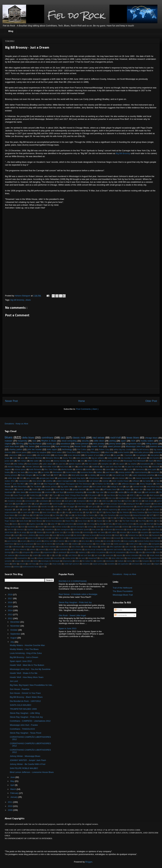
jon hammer (60, 541)
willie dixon (99, 441)
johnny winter (115, 444)
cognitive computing (34, 530)
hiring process (89, 538)
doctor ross (59, 532)
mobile (108, 544)
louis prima (11, 507)
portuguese (26, 552)
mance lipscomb (142, 478)
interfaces (127, 538)
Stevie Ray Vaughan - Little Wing (25, 713)
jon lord (70, 541)
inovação (117, 538)
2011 (10, 802)
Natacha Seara (30, 518)
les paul (117, 455)
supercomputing (141, 472)
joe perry (24, 541)
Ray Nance (127, 518)
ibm (73, 467)
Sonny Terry (68, 458)
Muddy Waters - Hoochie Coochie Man (27, 645)
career (108, 469)
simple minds (155, 555)
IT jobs (55, 495)
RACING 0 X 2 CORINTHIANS (73, 581)
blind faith (150, 524)
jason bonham (12, 541)
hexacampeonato (75, 538)
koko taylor (52, 449)
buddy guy (51, 444)
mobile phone (134, 544)
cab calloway (134, 498)
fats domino (78, 535)
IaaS (116, 484)
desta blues (155, 530)
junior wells (9, 461)
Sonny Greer (82, 521)
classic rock (79, 438)
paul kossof (110, 472)
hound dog (56, 504)
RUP (118, 518)
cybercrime (13, 455)
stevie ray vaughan (39, 452)
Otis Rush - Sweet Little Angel (72, 615)
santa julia (109, 555)
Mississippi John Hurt (135, 446)
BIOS (94, 512)
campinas (145, 498)
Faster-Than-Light (20, 495)
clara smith (9, 489)
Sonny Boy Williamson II (91, 452)
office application (116, 547)
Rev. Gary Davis (51, 469)
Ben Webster (124, 512)
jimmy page (33, 472)
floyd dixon (128, 501)
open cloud (129, 547)
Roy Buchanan (35, 444)
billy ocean (140, 524)
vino (82, 461)
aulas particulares (67, 524)
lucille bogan (125, 489)
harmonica (140, 469)
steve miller (104, 558)
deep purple (46, 489)
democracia (120, 530)
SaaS (151, 461)
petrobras (140, 550)
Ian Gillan (56, 515)
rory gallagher (142, 455)
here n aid (62, 538)
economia (86, 532)
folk (21, 478)
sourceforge (58, 558)
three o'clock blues (49, 512)
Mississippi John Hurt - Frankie (24, 725)
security (85, 441)
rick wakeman (10, 555)
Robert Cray (104, 449)
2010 (10, 806)
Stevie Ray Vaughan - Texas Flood (25, 733)
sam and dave (86, 555)
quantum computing (75, 492)
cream (35, 489)
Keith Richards (35, 469)
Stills (92, 521)
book (23, 527)
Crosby (20, 515)
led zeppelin (147, 504)
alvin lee (26, 498)
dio (98, 501)
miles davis (20, 492)
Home (82, 401)
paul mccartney (76, 550)
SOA (133, 441)
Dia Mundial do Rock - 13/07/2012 (25, 701)
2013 (10, 614)
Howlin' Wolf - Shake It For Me (24, 673)
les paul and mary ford (112, 467)
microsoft (155, 467)
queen (25, 510)
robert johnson (114, 446)
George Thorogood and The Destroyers (75, 484)
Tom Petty (142, 521)
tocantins (100, 561)
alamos (15, 524)
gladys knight (33, 538)
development (81, 501)
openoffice (140, 547)
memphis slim (107, 464)
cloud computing (69, 441)
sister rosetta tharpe (120, 481)
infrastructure (94, 478)
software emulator (44, 558)
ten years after (26, 512)
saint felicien (73, 555)
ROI (112, 518)
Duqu (28, 515)
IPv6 (43, 495)
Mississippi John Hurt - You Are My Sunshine (30, 669)
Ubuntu (65, 475)
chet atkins (158, 527)
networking (81, 507)
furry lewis (64, 467)
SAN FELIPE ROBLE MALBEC (24, 768)
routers (44, 555)
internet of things (140, 538)
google (37, 504)
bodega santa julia (11, 527)
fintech (117, 535)
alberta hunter (67, 469)
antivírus (79, 469)
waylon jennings (98, 564)
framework (156, 535)
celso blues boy (153, 487)
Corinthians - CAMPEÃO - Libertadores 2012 (30, 721)
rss (51, 555)
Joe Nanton (90, 515)
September (16, 634)
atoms (47, 498)
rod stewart (94, 481)
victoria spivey (20, 469)
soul (34, 441)
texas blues (133, 438)
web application (123, 564)
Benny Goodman (138, 512)
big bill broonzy (18, 300)
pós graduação (61, 552)
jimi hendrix (154, 458)
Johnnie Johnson (32, 467)
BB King (20, 444)
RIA (106, 518)
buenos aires (156, 446)
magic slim (138, 489)
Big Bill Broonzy (123, 153)
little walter (34, 461)
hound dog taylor (78, 478)
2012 (10, 618)
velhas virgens (44, 564)
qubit (18, 510)
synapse (18, 561)
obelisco (103, 547)
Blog (11, 31)
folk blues (145, 535)
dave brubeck (56, 501)
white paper (147, 564)
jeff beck (107, 455)
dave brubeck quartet (81, 530)
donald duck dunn (62, 489)
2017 (10, 598)
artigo (46, 524)
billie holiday (19, 464)
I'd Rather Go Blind (103, 484)
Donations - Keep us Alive (16, 424)
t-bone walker (56, 452)
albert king (109, 452)
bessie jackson (51, 487)
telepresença (67, 561)
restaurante (81, 481)
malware (9, 441)
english (17, 535)
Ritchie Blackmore (153, 518)
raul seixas (99, 438)
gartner (14, 538)
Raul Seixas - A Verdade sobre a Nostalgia (78, 594)
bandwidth (80, 524)
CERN (31, 484)
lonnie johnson (82, 444)
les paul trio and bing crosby (137, 467)
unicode (22, 564)
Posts (118, 610)
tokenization (110, 561)
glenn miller (27, 504)
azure (54, 498)
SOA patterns (93, 495)
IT (49, 495)
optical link (9, 550)
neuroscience (64, 547)
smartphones (9, 558)
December (15, 622)
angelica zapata (35, 524)
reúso (157, 552)
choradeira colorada (15, 501)
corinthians (47, 438)
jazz (63, 438)
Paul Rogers (98, 518)
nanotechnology (35, 492)
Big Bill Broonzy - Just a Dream (24, 657)
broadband (122, 498)
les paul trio (60, 464)
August (14, 638)
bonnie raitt (104, 475)
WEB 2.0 (133, 495)
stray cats (145, 558)
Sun (107, 521)
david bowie (108, 530)
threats (37, 512)
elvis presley (99, 444)
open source (27, 455)
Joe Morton (79, 515)
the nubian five (88, 561)
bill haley (109, 524)
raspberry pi (83, 552)
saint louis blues (12, 446)
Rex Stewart (139, 518)
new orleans (76, 547)
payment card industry (115, 550)
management (23, 507)
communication (31, 501)
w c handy (158, 464)
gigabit (18, 504)
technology (67, 449)
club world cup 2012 (120, 475)
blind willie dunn (78, 475)
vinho (15, 458)
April (13, 785)
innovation (107, 478)
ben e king (90, 524)
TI (119, 521)
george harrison (79, 489)
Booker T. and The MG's (15, 484)
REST (56, 475)
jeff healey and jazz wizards (113, 504)
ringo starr (100, 492)
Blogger (89, 862)
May (13, 781)
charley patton (16, 449)
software (136, 481)
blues (28, 300)
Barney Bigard (111, 512)
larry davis (86, 541)
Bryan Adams (10, 515)
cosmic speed (23, 489)
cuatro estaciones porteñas (143, 475)
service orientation (132, 555)
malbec (99, 472)
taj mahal (147, 481)
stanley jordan (70, 558)
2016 (10, 602)
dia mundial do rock (129, 458)
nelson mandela (50, 547)
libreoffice (117, 541)
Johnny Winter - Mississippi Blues (25, 756)
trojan (139, 492)
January (14, 797)
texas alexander (74, 455)
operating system (153, 547)
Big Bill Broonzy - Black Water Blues (26, 697)
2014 (10, 610)
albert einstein (154, 495)
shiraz (144, 555)
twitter (14, 564)
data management (64, 530)
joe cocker (45, 472)
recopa (89, 492)
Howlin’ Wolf (97, 446)
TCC (113, 521)
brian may (112, 498)
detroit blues (9, 532)
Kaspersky (22, 441)
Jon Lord (14, 681)
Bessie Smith (80, 446)
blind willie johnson (141, 452)
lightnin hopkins (75, 464)
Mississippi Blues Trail (123, 595)
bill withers (90, 498)
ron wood (111, 492)
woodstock (66, 444)
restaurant (149, 552)
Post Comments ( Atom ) (87, 409)
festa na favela (91, 535)
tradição (121, 561)
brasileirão (31, 527)
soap (32, 558)
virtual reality (57, 564)
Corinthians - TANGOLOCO (22, 729)
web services (150, 492)
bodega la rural (116, 487)
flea (124, 535)
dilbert (91, 501)
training (129, 561)
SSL (102, 495)
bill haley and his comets (124, 524)
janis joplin (152, 469)
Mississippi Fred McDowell (134, 461)
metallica (75, 544)
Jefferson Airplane (129, 484)
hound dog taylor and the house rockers (77, 504)
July (13, 642)
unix (61, 512)
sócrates (27, 561)
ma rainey (46, 461)
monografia (155, 544)
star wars (82, 558)
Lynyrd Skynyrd (124, 515)
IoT (64, 515)
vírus (67, 512)
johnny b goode (36, 541)
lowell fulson (9, 544)
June (13, 777)
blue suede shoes (100, 487)
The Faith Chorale (129, 521)
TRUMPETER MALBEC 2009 (23, 709)
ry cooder (64, 510)
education (123, 532)
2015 (10, 606)
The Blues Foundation (123, 591)
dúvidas (77, 532)
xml (43, 567)
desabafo (130, 530)
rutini (63, 555)
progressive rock (133, 444)
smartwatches (22, 558)
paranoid (42, 550)
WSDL (151, 521)
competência (49, 530)
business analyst (61, 527)
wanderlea (86, 564)
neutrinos (49, 492)
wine (23, 458)
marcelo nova (46, 507)
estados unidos (44, 535)
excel (54, 535)
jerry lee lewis (19, 472)
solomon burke (126, 510)
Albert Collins (93, 461)
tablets (36, 561)
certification (136, 527)
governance (63, 478)
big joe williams (98, 458)
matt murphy (59, 507)
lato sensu (107, 541)
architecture (45, 446)
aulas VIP (54, 524)
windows (8, 567)
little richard (22, 461)
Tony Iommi (122, 495)
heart (53, 538)
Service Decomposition (54, 521)
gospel (143, 458)
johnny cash (49, 541)
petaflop (49, 481)
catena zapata (114, 527)
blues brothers (33, 464)
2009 (10, 810)
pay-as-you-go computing (94, 550)
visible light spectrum (72, 564)
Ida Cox (39, 475)
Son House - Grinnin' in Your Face (25, 693)
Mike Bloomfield (20, 487)
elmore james (21, 452)
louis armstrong (62, 446)
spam (123, 441)
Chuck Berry (71, 452)
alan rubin (143, 495)
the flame (73, 461)
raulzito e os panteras (98, 552)
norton (86, 547)
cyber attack (47, 464)
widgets (157, 564)
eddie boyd (106, 501)
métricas (38, 547)
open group (93, 507)
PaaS (48, 475)
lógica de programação (25, 544)
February (15, 793)
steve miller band (118, 558)
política (17, 552)
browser (41, 527)
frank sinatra (149, 501)
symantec (8, 561)
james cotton (94, 489)
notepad (95, 547)
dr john (130, 469)
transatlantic (145, 464)
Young (7, 524)
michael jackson (87, 544)
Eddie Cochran (44, 515)
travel (137, 561)
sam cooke (98, 555)
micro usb (99, 544)
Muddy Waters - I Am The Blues (24, 649)
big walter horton (67, 487)
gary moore (31, 478)
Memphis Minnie (53, 458)
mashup (58, 544)
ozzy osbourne (21, 550)
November (15, 626)
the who (130, 492)
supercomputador (11, 512)
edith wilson (112, 532)
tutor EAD (156, 561)
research (34, 510)
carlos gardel (101, 527)
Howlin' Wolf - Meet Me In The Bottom (27, 665)
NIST (151, 515)
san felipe (75, 510)
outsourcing (113, 507)
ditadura (40, 532)
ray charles (132, 464)
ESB (39, 484)
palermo (33, 550)
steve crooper (154, 510)
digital (32, 532)
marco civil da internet (44, 544)
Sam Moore (111, 495)
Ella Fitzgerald (50, 484)
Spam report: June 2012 (21, 661)
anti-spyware (37, 498)
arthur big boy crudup (123, 449)
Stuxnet (99, 521)
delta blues (28, 438)
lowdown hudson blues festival (148, 541)
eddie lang (12, 478)
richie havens (46, 510)
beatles (89, 469)
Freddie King (34, 495)
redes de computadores (117, 552)
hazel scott (45, 538)
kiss (77, 541)
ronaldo (35, 555)
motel (7, 547)
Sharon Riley (70, 521)
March (14, 789)
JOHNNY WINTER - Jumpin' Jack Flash (28, 760)
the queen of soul (92, 455)
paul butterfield (62, 550)
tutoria (7, 564)
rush (56, 555)
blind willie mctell (50, 467)
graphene (46, 504)
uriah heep (32, 564)
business (99, 469)
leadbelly (96, 467)
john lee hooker (35, 449)
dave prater (96, 530)
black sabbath (83, 487)
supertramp (155, 558)
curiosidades (44, 501)
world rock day (77, 512)
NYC (158, 515)
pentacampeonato (127, 507)
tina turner (155, 472)
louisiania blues (87, 472)
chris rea (10, 530)
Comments (121, 615)
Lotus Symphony (110, 515)
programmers (48, 552)
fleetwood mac (133, 535)
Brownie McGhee (35, 458)
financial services (105, 535)
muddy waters (147, 441)
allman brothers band (12, 498)
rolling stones (152, 444)
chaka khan (147, 527)
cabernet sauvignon (77, 527)
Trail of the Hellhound (122, 588)
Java (70, 515)
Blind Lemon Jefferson (111, 461)
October (14, 630)
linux (130, 478)
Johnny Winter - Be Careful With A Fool (27, 764)
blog (158, 524)
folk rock (138, 501)
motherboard (16, 547)
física (7, 538)
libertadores (58, 472)
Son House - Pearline (20, 689)
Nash (7, 518)
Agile (88, 512)
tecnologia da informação (50, 561)
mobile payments (120, 544)
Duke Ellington (27, 475)
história (100, 538)
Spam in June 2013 (67, 628)
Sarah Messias (37, 521)
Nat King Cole (17, 518)
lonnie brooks (71, 472)
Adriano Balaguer (15, 467)
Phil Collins (82, 449)
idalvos (108, 538)
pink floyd (60, 492)
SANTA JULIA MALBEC (21, 705)
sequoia (119, 555)
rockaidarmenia (24, 555)
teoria (77, 561)
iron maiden (153, 538)
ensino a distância (29, 535)
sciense (106, 481)
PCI (74, 518)
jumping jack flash (133, 504)
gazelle (22, 538)
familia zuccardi (65, 535)
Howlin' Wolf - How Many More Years (27, 677)
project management (65, 481)
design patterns (142, 530)
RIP (93, 449)
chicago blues (151, 438)
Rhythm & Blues (49, 441)
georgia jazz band (47, 478)
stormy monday (60, 461)
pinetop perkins (125, 472)
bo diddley (92, 475)
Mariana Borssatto (140, 515)
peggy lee (130, 550)
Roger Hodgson (10, 521)
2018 (10, 595)
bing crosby (101, 498)
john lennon (120, 478)
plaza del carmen (143, 507)
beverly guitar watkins (75, 498)
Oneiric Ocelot (64, 518)
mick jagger (70, 507)
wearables (111, 564)
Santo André (24, 521)
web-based (136, 564)
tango (7, 458)
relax (140, 552)
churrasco (20, 530)
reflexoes (132, 552)
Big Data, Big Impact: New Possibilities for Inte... (32, 685)
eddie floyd (117, 501)
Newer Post (11, 401)
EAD (34, 515)
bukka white (112, 458)
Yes (158, 521)
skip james (155, 455)
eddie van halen (99, 532)
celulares (125, 527)
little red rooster (91, 464)
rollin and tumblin (43, 455)
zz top (157, 481)
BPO (101, 512)
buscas (49, 527)
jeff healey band (110, 489)
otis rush (103, 507)
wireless (17, 567)
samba (121, 492)
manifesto (34, 507)
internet (98, 504)
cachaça (90, 527)
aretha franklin (124, 452)
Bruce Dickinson (154, 512)
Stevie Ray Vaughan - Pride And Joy (26, 717)
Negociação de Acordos (47, 518)
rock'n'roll (116, 438)
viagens (8, 469)
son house (59, 455)
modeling (145, 544)
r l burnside (128, 455)
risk (56, 510)
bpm (128, 487)
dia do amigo (22, 532)
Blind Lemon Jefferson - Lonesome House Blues (32, 772)
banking (62, 498)
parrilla (51, 550)
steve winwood (133, 558)
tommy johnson (11, 475)
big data (100, 524)
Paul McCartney (84, 518)
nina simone (37, 481)
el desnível (134, 532)
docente (49, 532)
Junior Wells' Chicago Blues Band (73, 495)
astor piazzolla (82, 458)
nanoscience (24, 481)
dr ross (69, 532)
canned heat (138, 487)
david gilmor (69, 501)
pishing (113, 441)
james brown (84, 467)
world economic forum (31, 567)
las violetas (96, 541)
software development (90, 510)
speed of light (140, 510)
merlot (66, 544)
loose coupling (129, 541)
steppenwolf (93, 558)
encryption (145, 532)
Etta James (30, 446)
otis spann (120, 464)
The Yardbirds (36, 487)
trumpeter (146, 561)
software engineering (109, 510)
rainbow (73, 552)
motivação (28, 547)
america (23, 524)
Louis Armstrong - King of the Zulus (26, 653)
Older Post (151, 401)
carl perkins (119, 469)
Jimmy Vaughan (146, 484)
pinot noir (150, 550)
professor (37, 552)
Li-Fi (99, 515)
